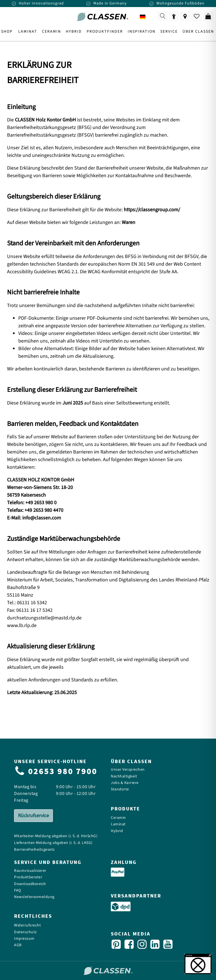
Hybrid (117, 831)
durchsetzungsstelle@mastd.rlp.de (44, 618)
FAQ (18, 891)
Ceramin (118, 818)
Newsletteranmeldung (34, 897)
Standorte (120, 789)
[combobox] (147, 17)
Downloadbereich (30, 884)
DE (147, 17)
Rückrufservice (33, 816)
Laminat (118, 824)
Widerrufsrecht (27, 925)
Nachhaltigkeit (124, 776)
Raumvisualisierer (30, 871)
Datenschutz (25, 932)
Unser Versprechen (128, 770)
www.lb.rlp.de (22, 625)
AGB (18, 945)
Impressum (24, 939)
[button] (198, 964)
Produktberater (28, 877)
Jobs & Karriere (125, 783)
